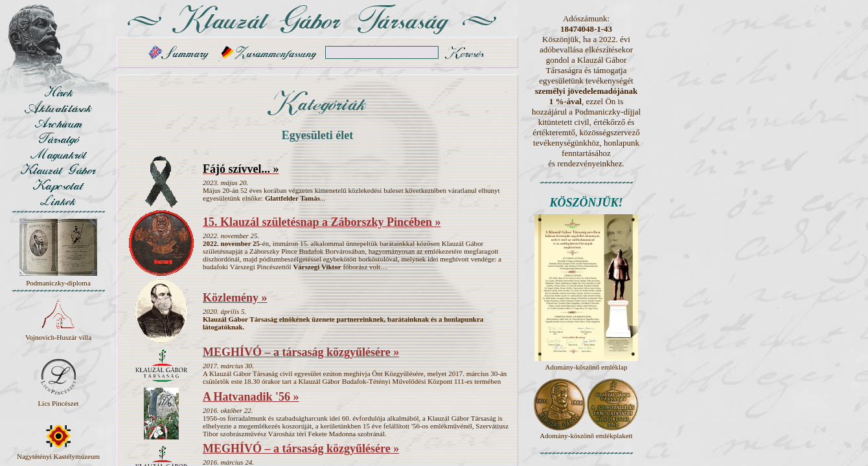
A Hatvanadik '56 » (251, 397)
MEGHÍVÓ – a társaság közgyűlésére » (301, 352)
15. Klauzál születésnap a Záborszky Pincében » (322, 222)
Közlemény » (235, 298)
